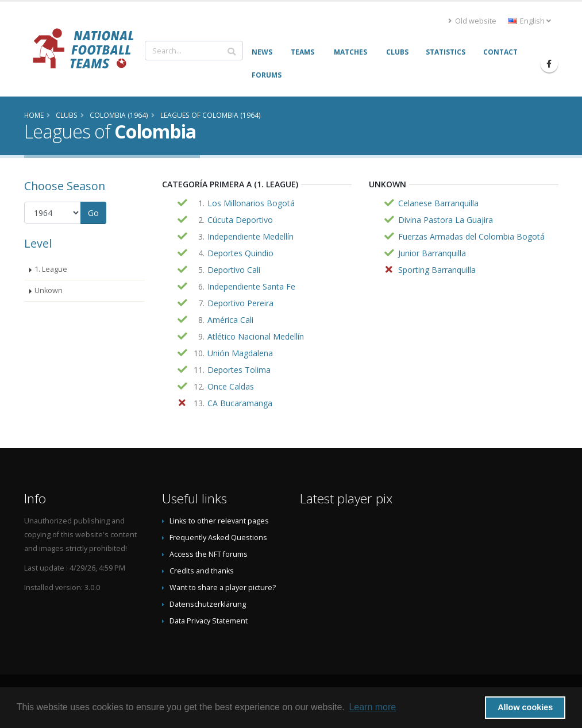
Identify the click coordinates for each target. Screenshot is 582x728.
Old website (472, 21)
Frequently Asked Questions (218, 538)
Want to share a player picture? (223, 588)
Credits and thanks (202, 571)
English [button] (529, 21)
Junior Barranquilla (432, 253)
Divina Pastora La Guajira (446, 220)
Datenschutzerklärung (208, 604)
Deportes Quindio (240, 253)
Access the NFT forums (209, 554)
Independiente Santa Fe (251, 286)
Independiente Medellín (250, 236)
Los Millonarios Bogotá (251, 203)
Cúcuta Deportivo (240, 220)
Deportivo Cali (234, 270)
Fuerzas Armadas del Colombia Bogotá (471, 236)
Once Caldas (231, 386)
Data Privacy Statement (209, 621)
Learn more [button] (372, 707)
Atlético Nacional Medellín (256, 336)
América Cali (230, 320)
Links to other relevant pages (219, 521)
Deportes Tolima (239, 370)
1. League (51, 269)
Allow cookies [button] (525, 707)
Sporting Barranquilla (437, 270)
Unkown (49, 290)
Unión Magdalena (240, 353)
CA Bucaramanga (240, 403)
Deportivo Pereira (240, 303)
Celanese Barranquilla (438, 203)
